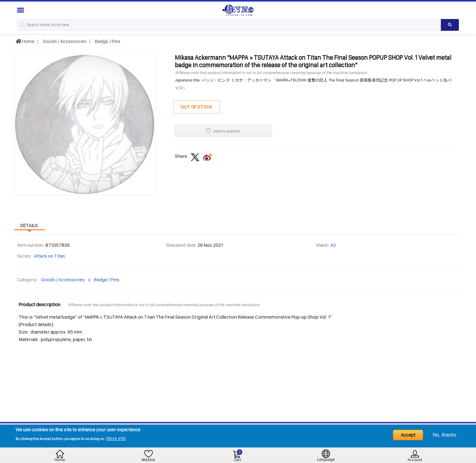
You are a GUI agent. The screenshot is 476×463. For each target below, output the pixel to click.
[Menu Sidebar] (21, 10)
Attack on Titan (49, 256)
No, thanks (445, 435)
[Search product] (450, 25)
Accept (408, 435)
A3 (333, 245)
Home (25, 41)
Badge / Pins (107, 41)
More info (116, 438)
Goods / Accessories (64, 41)
